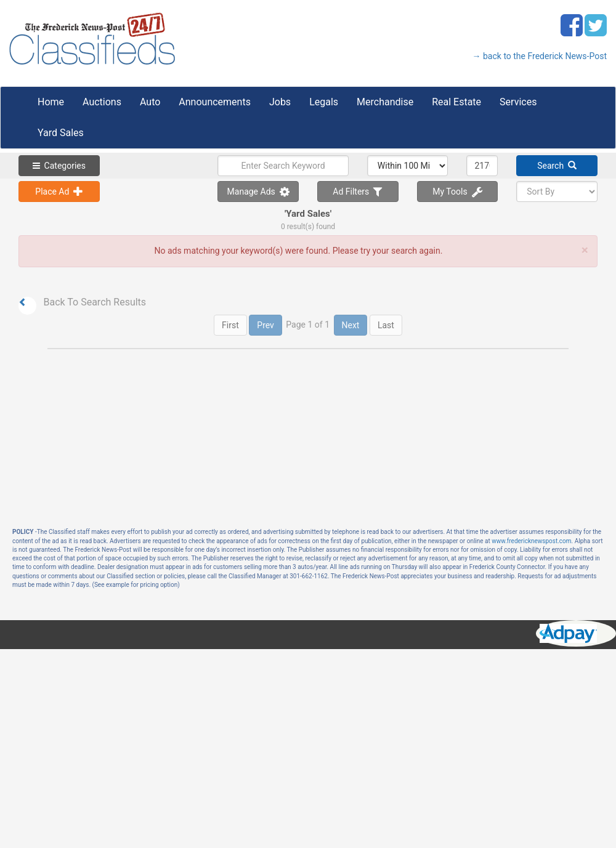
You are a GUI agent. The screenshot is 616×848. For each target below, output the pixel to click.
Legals (324, 102)
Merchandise (385, 102)
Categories (59, 166)
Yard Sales (61, 133)
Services (518, 102)
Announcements (215, 102)
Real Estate (456, 102)
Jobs (280, 102)
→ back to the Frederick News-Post (540, 56)
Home (51, 102)
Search (557, 166)
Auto (150, 102)
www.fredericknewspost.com (531, 541)
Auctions (102, 102)
